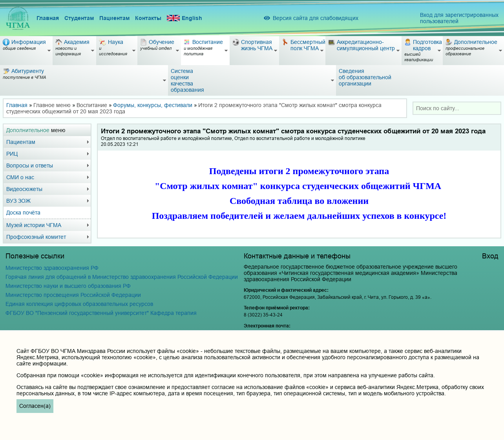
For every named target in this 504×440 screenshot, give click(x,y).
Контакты (148, 18)
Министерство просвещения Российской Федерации (73, 295)
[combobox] (457, 108)
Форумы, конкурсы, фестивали (153, 105)
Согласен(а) (35, 406)
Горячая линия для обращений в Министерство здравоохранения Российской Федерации (122, 277)
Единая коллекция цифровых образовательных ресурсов (79, 304)
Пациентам (114, 18)
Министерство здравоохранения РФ (52, 268)
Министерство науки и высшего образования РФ (68, 286)
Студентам (79, 18)
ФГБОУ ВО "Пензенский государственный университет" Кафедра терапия (101, 313)
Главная (48, 18)
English (184, 18)
